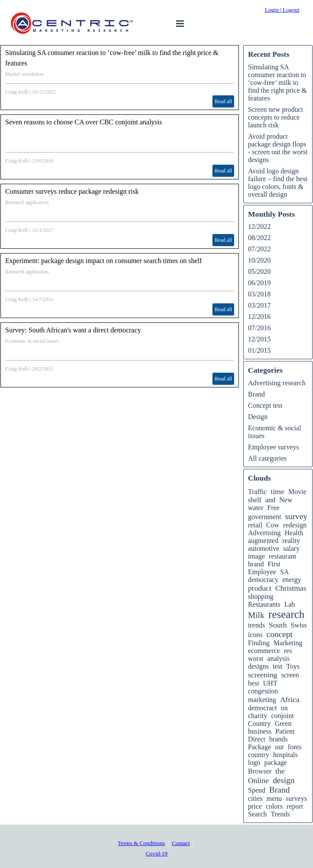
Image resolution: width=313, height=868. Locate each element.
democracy (263, 580)
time (278, 491)
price (255, 806)
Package (259, 747)
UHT (270, 683)
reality (291, 541)
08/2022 (259, 238)
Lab (290, 604)
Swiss (298, 625)
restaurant (282, 556)
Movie (297, 492)
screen (290, 675)
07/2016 (259, 328)
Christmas (291, 588)
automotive (264, 548)
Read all (223, 101)
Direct (257, 739)
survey (296, 516)
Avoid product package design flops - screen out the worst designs (278, 148)
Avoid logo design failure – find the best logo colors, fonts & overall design (278, 183)
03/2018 (259, 294)
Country (259, 723)
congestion (263, 691)
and (270, 500)
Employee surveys (274, 447)
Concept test (265, 405)
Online (258, 780)
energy (292, 580)
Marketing (288, 643)
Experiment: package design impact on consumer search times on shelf (104, 261)
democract (262, 708)
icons (255, 635)
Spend (257, 790)
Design (258, 417)
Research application (27, 202)
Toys (293, 666)
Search (258, 814)
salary (291, 548)
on (284, 708)
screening (263, 675)
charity (258, 716)
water (256, 508)
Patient (285, 731)
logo (254, 762)
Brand (256, 394)
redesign (295, 525)
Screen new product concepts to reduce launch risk (276, 117)
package (275, 762)
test (277, 666)
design (284, 780)
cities (255, 798)
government (264, 517)
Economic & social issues (32, 341)
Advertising (264, 533)
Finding (259, 643)
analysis (279, 658)
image (256, 556)
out (279, 747)
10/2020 (259, 260)
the (280, 771)
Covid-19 (156, 853)
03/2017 (259, 305)
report (295, 806)
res (288, 651)
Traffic (258, 492)
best (254, 683)
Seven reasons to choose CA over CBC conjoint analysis (84, 122)
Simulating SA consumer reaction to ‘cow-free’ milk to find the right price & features (277, 83)
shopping (261, 597)
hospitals (285, 755)
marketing (262, 700)
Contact (181, 843)
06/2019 (259, 283)
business (260, 731)
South (278, 625)
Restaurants (264, 604)
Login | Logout (282, 10)
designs (258, 666)
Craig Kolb (17, 92)
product (260, 588)
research (286, 614)
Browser (260, 771)
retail (255, 525)
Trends (280, 814)
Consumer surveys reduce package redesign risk (72, 191)
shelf (255, 500)
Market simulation (24, 74)
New (286, 500)
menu (274, 798)
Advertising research (277, 383)
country (259, 755)
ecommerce (264, 651)
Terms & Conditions (142, 843)
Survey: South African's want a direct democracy (73, 330)
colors (274, 806)
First (274, 564)
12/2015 (259, 339)
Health (294, 533)
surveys (296, 798)
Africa (290, 699)
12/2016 (259, 317)
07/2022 (259, 249)
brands (279, 739)
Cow (273, 525)
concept (280, 634)
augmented (263, 541)
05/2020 (259, 271)
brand (256, 564)
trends (256, 625)
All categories (267, 458)
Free (274, 508)
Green (283, 723)
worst (256, 658)
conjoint (282, 716)
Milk (256, 615)
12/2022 (259, 226)
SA (284, 572)
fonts (295, 747)
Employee (262, 572)
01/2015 (259, 350)
